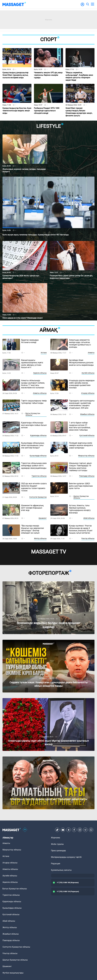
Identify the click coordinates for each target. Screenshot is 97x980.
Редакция (56, 864)
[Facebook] (74, 830)
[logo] (14, 4)
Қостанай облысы (87, 435)
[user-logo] (82, 6)
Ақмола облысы (40, 373)
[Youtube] (63, 830)
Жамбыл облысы (87, 414)
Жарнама (56, 838)
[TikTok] (57, 830)
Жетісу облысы (40, 538)
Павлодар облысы (87, 476)
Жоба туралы (57, 844)
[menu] (92, 4)
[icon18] (25, 830)
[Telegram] (85, 830)
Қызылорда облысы (38, 456)
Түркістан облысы (39, 476)
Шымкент (43, 518)
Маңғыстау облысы (86, 456)
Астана (44, 353)
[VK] (69, 830)
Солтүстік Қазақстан (38, 497)
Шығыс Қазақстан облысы (81, 497)
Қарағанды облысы (38, 435)
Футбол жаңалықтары (13, 973)
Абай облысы (89, 518)
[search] (87, 4)
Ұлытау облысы (88, 538)
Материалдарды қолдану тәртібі (66, 857)
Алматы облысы (40, 393)
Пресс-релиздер (58, 851)
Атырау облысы (88, 393)
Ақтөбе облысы (88, 373)
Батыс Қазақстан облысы (33, 414)
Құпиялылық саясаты (61, 870)
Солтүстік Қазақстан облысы (16, 947)
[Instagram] (80, 830)
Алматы (91, 353)
